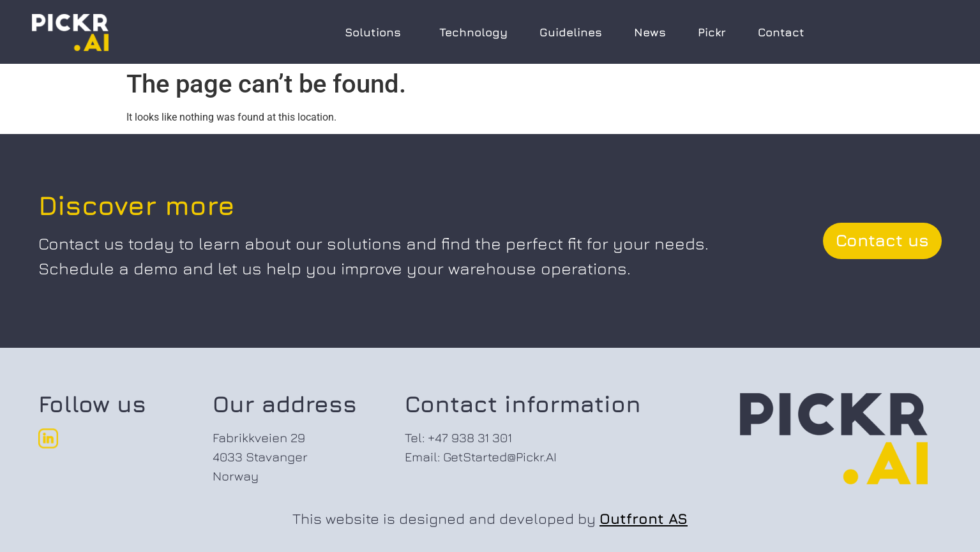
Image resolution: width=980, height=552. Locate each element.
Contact (781, 32)
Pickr (712, 32)
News (650, 32)
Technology (473, 32)
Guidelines (571, 32)
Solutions (376, 32)
